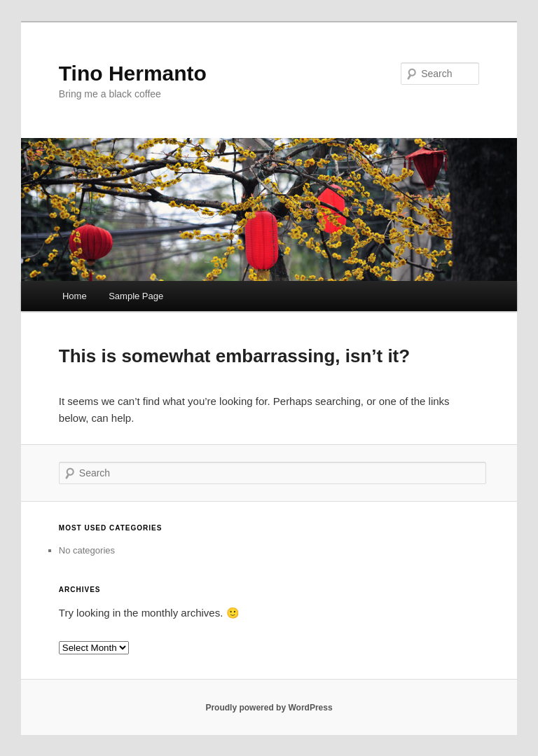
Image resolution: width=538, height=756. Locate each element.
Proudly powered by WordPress (269, 708)
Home (75, 296)
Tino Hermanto (133, 73)
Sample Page (136, 296)
